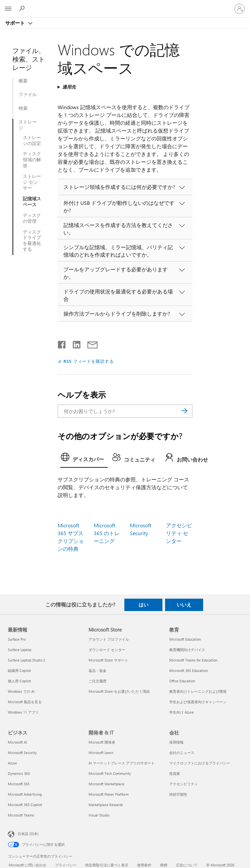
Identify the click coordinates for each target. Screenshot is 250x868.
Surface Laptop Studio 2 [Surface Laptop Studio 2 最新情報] (27, 660)
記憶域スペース (32, 202)
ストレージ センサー (32, 182)
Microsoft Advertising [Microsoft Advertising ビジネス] (25, 794)
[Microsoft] (125, 5)
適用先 (69, 87)
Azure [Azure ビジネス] (12, 763)
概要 (23, 81)
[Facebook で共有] (62, 343)
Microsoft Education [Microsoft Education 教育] (185, 639)
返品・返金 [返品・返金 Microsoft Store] (97, 670)
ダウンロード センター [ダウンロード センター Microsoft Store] (107, 650)
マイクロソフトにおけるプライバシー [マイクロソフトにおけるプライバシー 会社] (200, 763)
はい (144, 605)
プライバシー (66, 865)
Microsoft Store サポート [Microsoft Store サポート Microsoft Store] (108, 660)
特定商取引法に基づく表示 (107, 865)
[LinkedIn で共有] (74, 343)
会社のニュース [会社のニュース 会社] (182, 753)
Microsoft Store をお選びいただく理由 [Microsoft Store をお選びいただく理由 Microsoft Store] (119, 691)
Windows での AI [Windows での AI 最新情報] (21, 691)
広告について (187, 865)
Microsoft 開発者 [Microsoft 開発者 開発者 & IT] (102, 742)
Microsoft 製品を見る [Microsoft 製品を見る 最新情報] (25, 702)
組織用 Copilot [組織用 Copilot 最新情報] (19, 670)
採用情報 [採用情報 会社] (176, 742)
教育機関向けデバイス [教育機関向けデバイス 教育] (187, 650)
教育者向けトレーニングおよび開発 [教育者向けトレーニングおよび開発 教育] (198, 691)
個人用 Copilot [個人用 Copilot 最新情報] (19, 681)
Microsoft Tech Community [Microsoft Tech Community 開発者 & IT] (110, 773)
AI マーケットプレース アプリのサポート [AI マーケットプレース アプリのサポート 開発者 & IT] (122, 763)
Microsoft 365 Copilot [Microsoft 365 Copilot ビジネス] (25, 805)
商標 (164, 865)
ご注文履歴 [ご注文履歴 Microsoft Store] (97, 681)
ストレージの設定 (32, 140)
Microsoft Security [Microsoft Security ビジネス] (22, 753)
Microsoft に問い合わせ (28, 865)
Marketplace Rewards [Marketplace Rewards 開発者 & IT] (106, 805)
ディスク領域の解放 (32, 160)
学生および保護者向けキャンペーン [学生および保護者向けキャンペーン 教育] (198, 702)
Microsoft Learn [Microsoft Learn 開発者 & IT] (101, 753)
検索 (23, 108)
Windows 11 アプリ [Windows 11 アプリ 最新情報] (23, 712)
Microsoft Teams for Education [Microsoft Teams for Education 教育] (193, 660)
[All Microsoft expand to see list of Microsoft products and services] (8, 9)
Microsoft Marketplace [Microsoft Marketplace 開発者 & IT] (106, 784)
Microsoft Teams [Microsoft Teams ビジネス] (21, 815)
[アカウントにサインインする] (240, 9)
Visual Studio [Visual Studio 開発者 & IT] (99, 815)
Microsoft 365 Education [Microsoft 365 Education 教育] (188, 670)
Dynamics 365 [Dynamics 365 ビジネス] (19, 773)
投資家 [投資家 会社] (175, 773)
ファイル (28, 94)
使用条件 (144, 865)
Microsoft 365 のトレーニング (107, 533)
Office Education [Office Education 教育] (182, 681)
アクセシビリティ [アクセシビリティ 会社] (184, 784)
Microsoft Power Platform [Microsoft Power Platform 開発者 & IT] (109, 794)
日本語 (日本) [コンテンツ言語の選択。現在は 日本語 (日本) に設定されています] (28, 834)
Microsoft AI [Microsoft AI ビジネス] (17, 742)
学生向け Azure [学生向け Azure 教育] (181, 712)
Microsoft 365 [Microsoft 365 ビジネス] (19, 784)
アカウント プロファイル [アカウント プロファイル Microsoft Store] (109, 639)
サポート (16, 23)
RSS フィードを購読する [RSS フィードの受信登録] (89, 361)
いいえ (184, 605)
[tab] (84, 459)
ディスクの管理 (32, 218)
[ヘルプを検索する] (23, 8)
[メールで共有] (90, 343)
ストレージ (28, 125)
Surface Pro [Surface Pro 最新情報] (17, 639)
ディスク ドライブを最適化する (32, 241)
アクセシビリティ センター (179, 533)
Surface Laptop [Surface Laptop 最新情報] (20, 650)
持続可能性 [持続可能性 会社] (178, 794)
